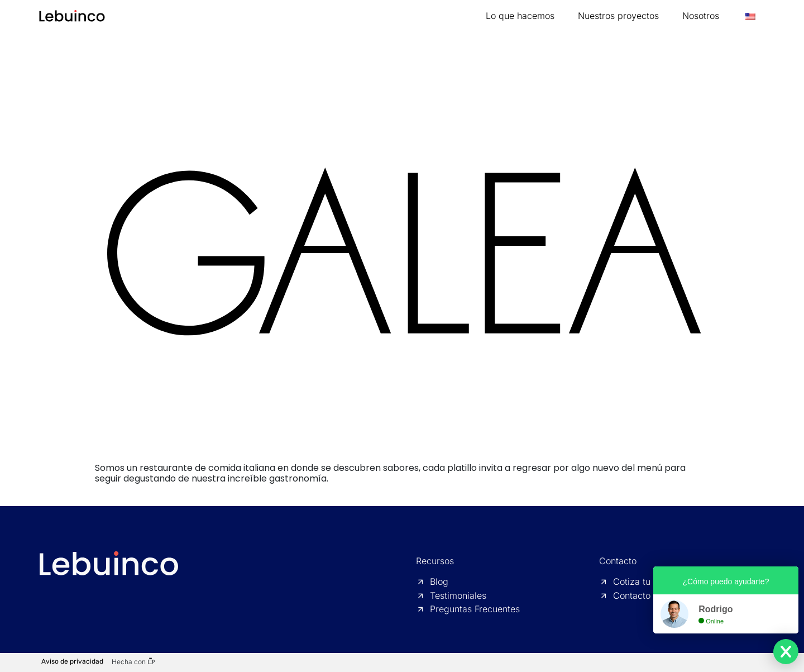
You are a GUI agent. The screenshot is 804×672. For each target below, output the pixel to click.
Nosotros (701, 16)
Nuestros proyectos (618, 16)
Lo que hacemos (520, 16)
